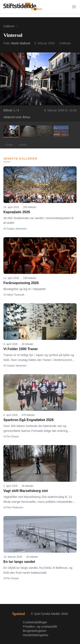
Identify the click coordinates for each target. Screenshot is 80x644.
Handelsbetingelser (36, 635)
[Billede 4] (61, 131)
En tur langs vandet (19, 562)
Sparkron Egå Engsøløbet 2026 (29, 420)
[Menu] (74, 7)
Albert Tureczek (15, 295)
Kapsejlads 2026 (17, 212)
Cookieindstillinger (35, 622)
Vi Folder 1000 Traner (21, 349)
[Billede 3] (44, 131)
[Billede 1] (11, 131)
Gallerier (9, 26)
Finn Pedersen (15, 507)
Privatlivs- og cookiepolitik (40, 627)
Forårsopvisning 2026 (21, 283)
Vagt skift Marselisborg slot (26, 491)
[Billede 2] (28, 131)
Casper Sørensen (17, 229)
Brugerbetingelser (35, 631)
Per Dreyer (13, 437)
